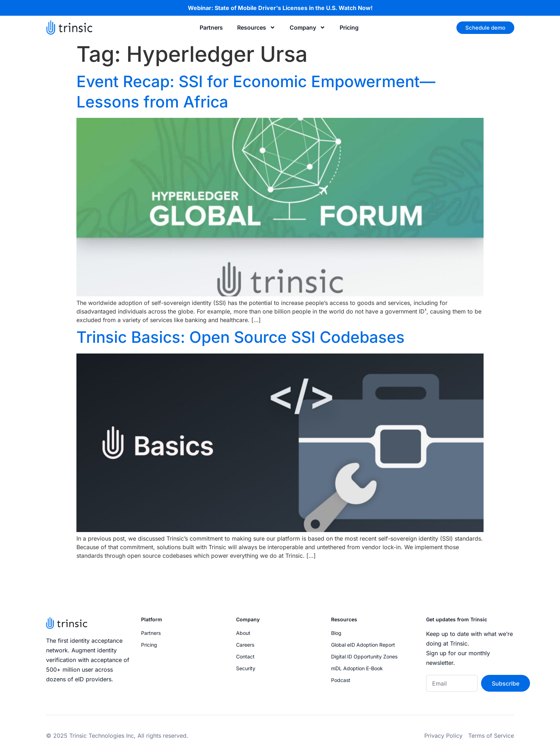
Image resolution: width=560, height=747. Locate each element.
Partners (211, 27)
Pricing (349, 27)
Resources (256, 27)
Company (307, 27)
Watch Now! (356, 8)
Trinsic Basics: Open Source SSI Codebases (241, 337)
